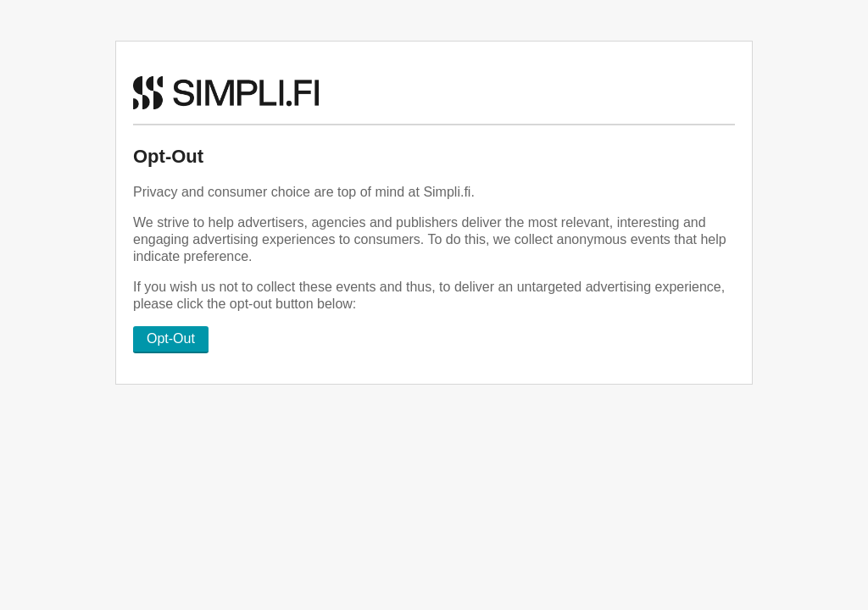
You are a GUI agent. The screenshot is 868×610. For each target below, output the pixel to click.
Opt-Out (171, 338)
